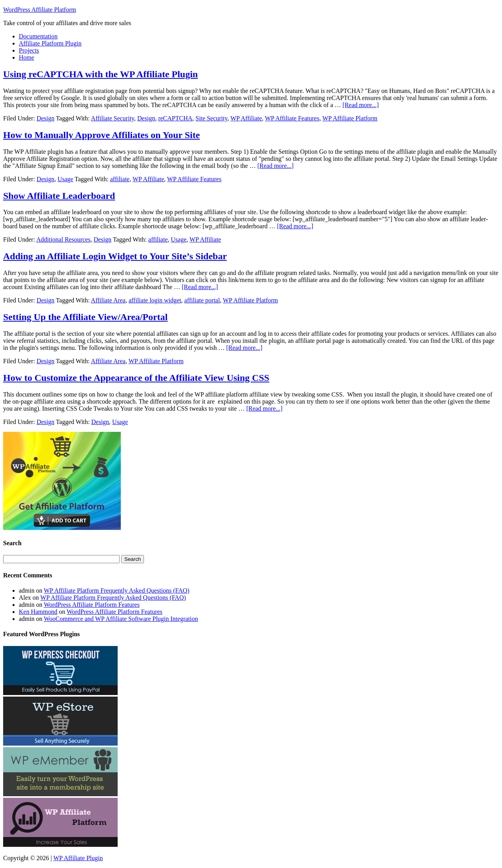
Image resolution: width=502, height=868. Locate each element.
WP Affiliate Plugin (78, 858)
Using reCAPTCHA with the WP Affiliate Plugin (100, 74)
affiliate (120, 179)
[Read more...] (360, 105)
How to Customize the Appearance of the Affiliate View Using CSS (136, 378)
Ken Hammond (38, 612)
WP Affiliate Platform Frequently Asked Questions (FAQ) (117, 590)
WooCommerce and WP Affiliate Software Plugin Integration (121, 619)
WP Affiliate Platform (350, 118)
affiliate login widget (155, 300)
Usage (65, 179)
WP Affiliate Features (292, 118)
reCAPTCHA (175, 118)
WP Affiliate (246, 118)
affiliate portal (202, 300)
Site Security (211, 118)
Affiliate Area (108, 300)
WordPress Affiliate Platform (40, 10)
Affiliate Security (113, 118)
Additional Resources (63, 239)
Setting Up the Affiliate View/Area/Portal (85, 317)
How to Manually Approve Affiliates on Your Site (102, 135)
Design (45, 118)
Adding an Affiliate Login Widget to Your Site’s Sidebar (115, 256)
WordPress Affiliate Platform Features (92, 605)
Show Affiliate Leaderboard (59, 196)
